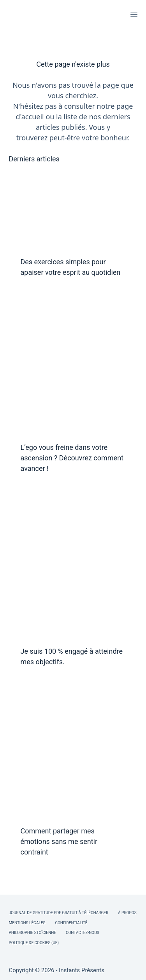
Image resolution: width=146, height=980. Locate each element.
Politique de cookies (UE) (34, 943)
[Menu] (134, 14)
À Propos (127, 913)
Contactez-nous (83, 933)
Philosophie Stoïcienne (33, 933)
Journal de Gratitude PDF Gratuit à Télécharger (59, 913)
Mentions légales (27, 923)
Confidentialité (71, 923)
